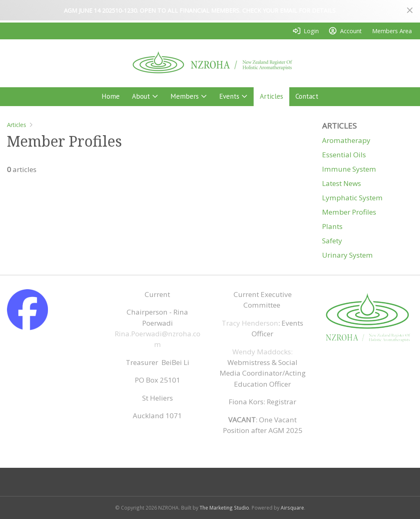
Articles (17, 125)
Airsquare (292, 508)
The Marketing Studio (224, 508)
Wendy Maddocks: (262, 352)
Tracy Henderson (250, 323)
